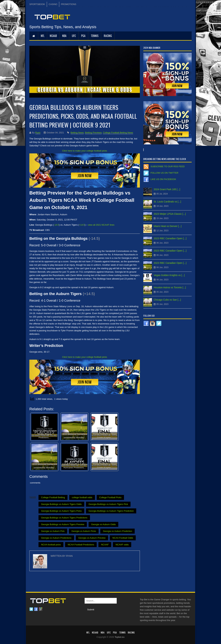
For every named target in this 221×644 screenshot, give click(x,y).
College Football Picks (110, 497)
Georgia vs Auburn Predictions (56, 538)
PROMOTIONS (69, 4)
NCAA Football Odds (123, 538)
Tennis (95, 36)
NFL (43, 36)
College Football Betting (53, 497)
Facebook (36, 609)
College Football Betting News (118, 133)
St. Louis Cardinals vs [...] (167, 202)
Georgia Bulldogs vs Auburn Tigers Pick (108, 504)
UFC (74, 36)
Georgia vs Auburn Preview (92, 538)
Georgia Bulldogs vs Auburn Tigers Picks (61, 511)
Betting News (77, 133)
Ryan (38, 133)
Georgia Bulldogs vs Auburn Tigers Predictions (64, 518)
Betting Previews (93, 133)
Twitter (31, 609)
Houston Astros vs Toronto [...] (170, 287)
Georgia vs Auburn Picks (84, 531)
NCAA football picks (51, 545)
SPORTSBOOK (37, 4)
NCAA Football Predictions (81, 545)
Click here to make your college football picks (85, 151)
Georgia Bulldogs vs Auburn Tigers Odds (61, 504)
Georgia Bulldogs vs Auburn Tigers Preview (63, 524)
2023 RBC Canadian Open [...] (170, 238)
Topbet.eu (120, 637)
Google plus (41, 609)
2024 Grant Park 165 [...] (167, 189)
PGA (83, 36)
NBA (64, 36)
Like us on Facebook (163, 179)
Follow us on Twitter (164, 173)
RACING (108, 36)
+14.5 (82, 225)
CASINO (53, 4)
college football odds (82, 497)
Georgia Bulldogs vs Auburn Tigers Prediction (111, 511)
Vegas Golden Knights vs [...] (169, 275)
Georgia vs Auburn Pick (53, 531)
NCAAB (53, 36)
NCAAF (105, 545)
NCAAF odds (122, 545)
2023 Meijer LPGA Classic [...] (170, 214)
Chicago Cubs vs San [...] (167, 300)
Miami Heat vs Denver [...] (168, 226)
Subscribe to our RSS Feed (168, 166)
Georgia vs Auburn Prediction (117, 531)
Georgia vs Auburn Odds (103, 524)
